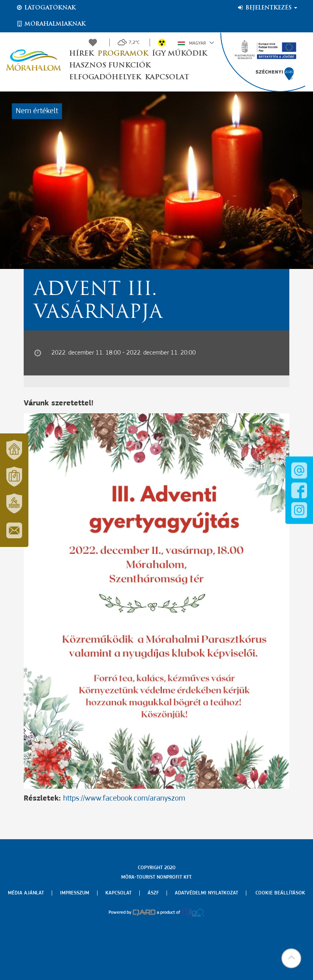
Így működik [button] (179, 54)
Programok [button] (123, 54)
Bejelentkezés (267, 8)
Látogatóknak (46, 8)
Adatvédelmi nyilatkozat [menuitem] (206, 893)
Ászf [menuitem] (153, 893)
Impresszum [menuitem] (75, 893)
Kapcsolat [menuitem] (118, 893)
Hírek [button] (81, 54)
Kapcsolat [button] (167, 77)
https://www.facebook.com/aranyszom (124, 799)
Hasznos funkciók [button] (110, 66)
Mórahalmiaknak (51, 24)
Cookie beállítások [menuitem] (280, 893)
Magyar (196, 43)
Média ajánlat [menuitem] (26, 893)
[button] (291, 958)
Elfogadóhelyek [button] (105, 77)
